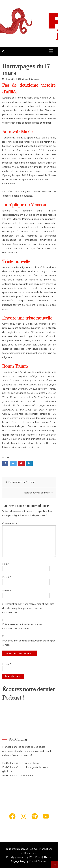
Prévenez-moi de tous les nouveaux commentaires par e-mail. (22, 626)
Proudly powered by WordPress (24, 857)
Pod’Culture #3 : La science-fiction (21, 763)
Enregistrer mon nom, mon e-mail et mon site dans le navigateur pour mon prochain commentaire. (28, 608)
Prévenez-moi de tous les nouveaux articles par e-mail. (29, 643)
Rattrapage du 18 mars (37, 493)
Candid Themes (38, 861)
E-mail (7, 577)
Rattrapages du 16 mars (22, 482)
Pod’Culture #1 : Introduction (18, 775)
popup (37, 79)
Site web (7, 590)
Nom (6, 564)
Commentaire (11, 523)
